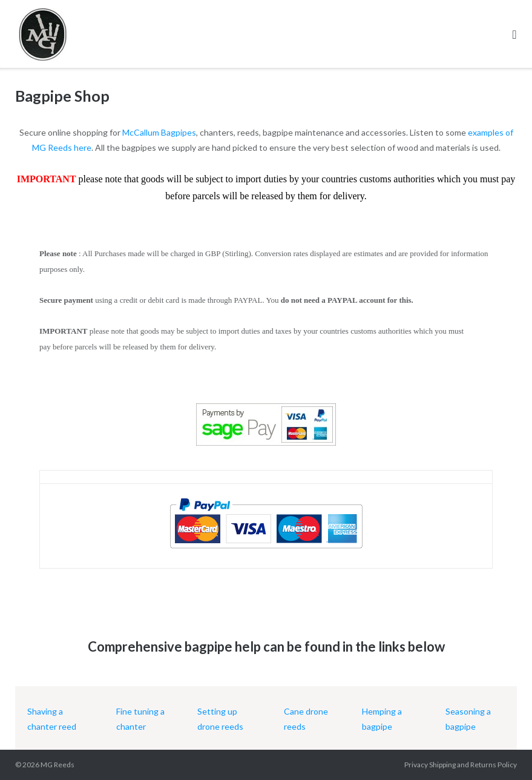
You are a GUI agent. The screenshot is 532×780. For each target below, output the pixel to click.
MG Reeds (57, 765)
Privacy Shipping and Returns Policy (461, 765)
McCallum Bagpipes (159, 132)
